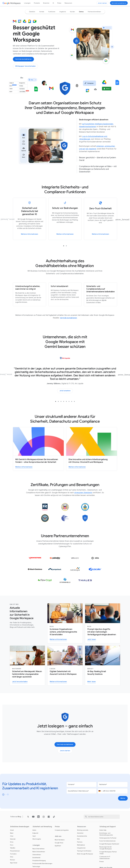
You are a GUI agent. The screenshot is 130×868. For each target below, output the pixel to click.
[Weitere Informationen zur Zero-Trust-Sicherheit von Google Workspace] (101, 219)
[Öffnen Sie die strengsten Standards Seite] (83, 493)
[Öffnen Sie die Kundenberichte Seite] (82, 836)
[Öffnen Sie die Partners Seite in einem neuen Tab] (80, 842)
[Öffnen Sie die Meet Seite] (12, 833)
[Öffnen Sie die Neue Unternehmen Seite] (38, 849)
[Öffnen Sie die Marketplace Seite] (81, 845)
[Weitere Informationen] (65, 219)
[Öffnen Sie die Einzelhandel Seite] (36, 858)
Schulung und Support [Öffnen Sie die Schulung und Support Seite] (108, 827)
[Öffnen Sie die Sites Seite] (12, 857)
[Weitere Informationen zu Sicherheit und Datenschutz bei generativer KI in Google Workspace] (29, 219)
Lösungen (27, 3)
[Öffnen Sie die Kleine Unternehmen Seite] (39, 852)
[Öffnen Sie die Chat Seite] (12, 836)
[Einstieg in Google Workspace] (102, 3)
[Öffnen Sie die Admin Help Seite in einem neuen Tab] (103, 830)
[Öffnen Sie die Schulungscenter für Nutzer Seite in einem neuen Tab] (108, 838)
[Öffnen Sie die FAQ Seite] (78, 839)
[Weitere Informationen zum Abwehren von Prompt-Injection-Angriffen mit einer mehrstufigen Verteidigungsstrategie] (103, 623)
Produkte (37, 3)
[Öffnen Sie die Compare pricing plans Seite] (62, 830)
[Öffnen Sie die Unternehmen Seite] (37, 855)
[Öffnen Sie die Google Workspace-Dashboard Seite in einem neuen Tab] (109, 844)
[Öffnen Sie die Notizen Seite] (13, 860)
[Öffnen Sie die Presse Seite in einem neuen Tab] (102, 862)
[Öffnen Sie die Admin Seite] (34, 830)
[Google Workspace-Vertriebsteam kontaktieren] (119, 3)
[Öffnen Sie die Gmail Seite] (12, 830)
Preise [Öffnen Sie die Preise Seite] (59, 3)
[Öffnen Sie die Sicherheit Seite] (80, 833)
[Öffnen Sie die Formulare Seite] (13, 854)
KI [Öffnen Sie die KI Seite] (53, 3)
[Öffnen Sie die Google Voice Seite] (59, 843)
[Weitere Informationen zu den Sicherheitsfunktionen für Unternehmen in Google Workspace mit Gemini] (65, 623)
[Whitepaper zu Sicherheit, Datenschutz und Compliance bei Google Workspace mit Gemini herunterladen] (25, 66)
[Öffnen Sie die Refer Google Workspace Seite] (85, 854)
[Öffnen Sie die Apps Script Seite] (14, 863)
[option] (32, 12)
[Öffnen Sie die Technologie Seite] (36, 867)
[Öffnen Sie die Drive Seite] (12, 842)
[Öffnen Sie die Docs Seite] (12, 845)
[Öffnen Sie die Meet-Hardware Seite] (60, 840)
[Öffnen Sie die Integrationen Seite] (81, 848)
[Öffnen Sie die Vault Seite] (34, 836)
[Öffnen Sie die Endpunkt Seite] (35, 833)
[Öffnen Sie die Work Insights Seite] (37, 839)
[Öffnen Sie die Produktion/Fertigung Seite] (39, 861)
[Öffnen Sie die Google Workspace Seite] (12, 3)
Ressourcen (68, 3)
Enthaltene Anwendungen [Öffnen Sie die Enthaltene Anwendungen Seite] (20, 827)
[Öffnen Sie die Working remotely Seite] (83, 830)
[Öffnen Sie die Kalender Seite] (13, 839)
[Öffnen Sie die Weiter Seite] (123, 798)
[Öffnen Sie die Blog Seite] (19, 817)
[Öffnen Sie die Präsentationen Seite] (15, 851)
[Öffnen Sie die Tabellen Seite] (13, 848)
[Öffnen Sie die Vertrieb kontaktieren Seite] (68, 318)
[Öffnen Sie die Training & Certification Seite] (84, 851)
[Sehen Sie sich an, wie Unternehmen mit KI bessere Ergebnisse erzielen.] (65, 391)
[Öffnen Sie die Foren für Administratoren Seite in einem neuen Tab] (107, 841)
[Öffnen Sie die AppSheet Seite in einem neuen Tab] (58, 846)
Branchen (46, 3)
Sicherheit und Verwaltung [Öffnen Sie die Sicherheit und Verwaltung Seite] (42, 827)
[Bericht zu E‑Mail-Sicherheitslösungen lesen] (103, 666)
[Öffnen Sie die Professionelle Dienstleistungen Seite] (42, 864)
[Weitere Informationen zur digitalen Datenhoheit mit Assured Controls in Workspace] (65, 666)
